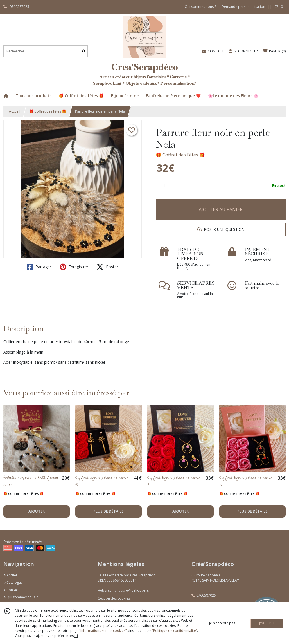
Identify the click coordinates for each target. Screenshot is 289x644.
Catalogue (13, 582)
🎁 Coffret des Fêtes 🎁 (180, 155)
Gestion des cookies (114, 598)
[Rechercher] (84, 51)
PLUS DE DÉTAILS (109, 511)
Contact (11, 590)
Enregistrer (74, 267)
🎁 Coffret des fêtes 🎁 (48, 111)
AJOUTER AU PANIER (221, 209)
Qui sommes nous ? (21, 597)
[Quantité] (166, 186)
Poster (107, 267)
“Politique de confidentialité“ (175, 631)
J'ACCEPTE (267, 623)
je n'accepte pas (222, 623)
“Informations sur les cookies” (103, 631)
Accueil (15, 111)
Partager (39, 267)
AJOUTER (37, 511)
